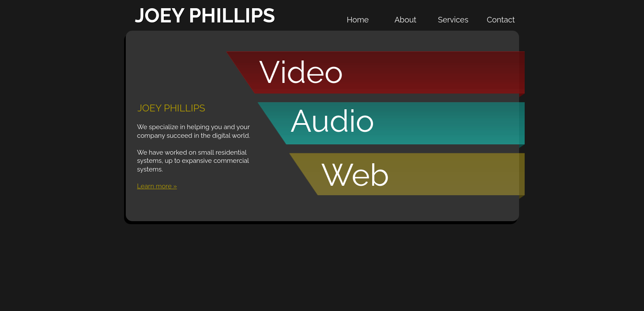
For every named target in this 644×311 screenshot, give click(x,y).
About (406, 20)
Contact (501, 20)
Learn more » (157, 186)
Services (453, 20)
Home (358, 20)
